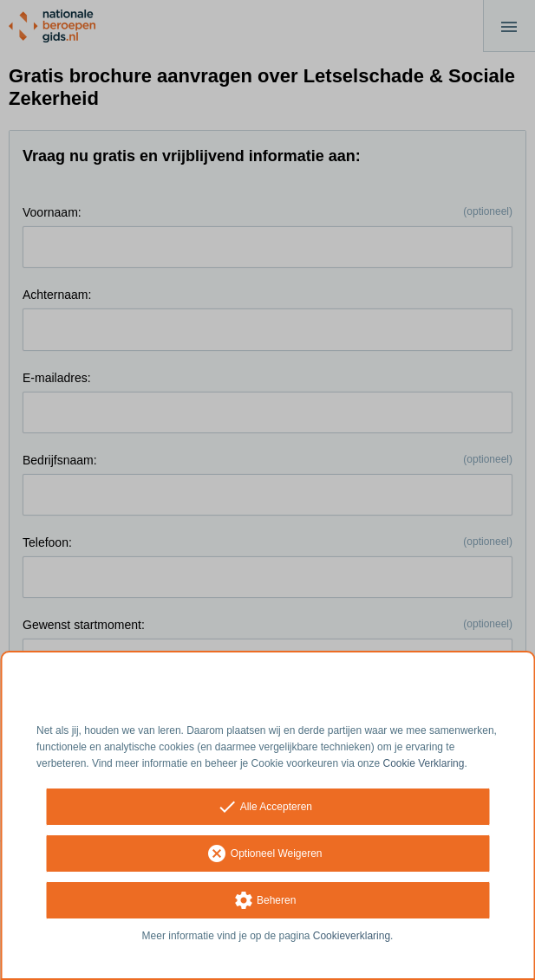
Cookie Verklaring (424, 763)
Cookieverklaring (352, 936)
